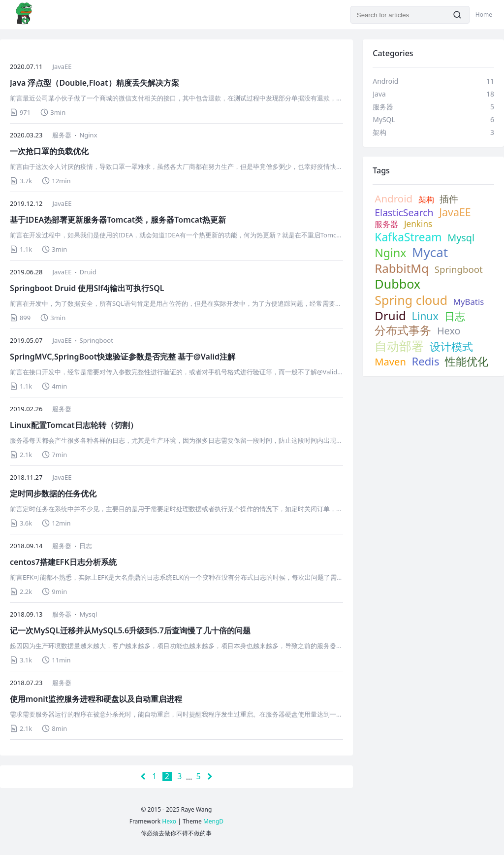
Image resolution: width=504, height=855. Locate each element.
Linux (425, 316)
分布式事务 (403, 330)
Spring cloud (411, 300)
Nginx (88, 135)
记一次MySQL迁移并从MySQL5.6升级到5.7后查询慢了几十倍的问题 (130, 630)
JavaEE (62, 66)
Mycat (430, 252)
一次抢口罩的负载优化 (49, 151)
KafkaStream (408, 237)
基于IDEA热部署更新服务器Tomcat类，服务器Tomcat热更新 (118, 220)
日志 (86, 546)
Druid (88, 272)
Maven (390, 362)
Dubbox (397, 284)
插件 (449, 199)
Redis (426, 361)
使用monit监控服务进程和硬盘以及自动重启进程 (96, 699)
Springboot (96, 340)
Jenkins (418, 224)
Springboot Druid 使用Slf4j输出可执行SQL (87, 288)
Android (394, 198)
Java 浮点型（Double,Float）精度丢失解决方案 (94, 83)
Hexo (449, 331)
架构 (426, 200)
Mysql (88, 614)
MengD (213, 821)
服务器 (62, 135)
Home (484, 15)
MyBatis (469, 302)
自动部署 (399, 346)
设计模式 (451, 347)
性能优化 (467, 362)
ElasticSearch (404, 213)
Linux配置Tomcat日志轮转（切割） (74, 425)
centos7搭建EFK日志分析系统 (63, 562)
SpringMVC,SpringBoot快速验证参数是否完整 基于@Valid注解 (123, 357)
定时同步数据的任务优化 (53, 493)
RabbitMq (402, 268)
